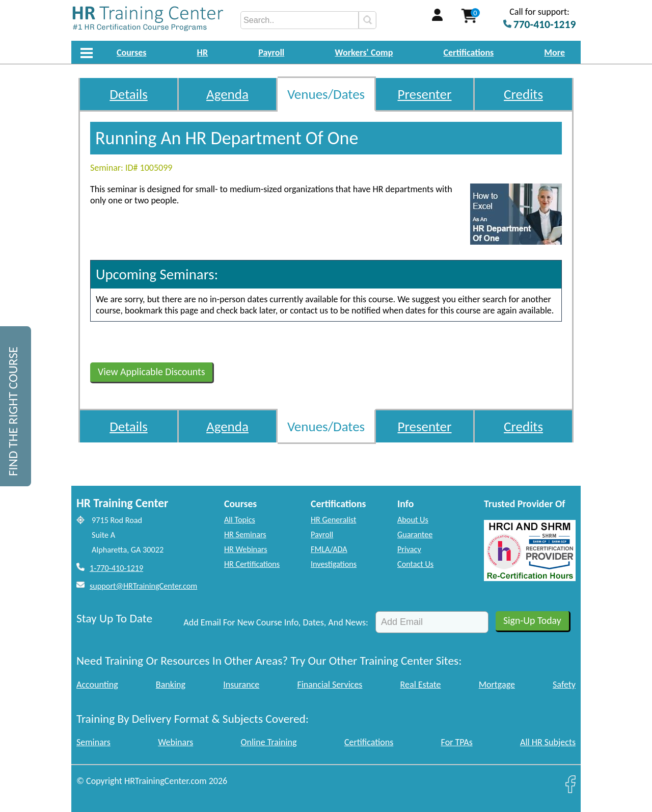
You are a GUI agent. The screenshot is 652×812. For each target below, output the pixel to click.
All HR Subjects (548, 742)
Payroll (271, 53)
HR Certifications (252, 564)
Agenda (227, 94)
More (554, 53)
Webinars (175, 742)
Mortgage (497, 685)
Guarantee (415, 534)
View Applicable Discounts (151, 372)
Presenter (425, 94)
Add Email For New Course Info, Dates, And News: (276, 622)
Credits (523, 94)
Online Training (269, 742)
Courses (131, 53)
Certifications (469, 53)
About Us (413, 520)
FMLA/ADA (329, 549)
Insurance (241, 685)
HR (203, 53)
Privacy (409, 549)
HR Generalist (333, 520)
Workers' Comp (364, 53)
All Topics (240, 520)
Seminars (93, 742)
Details (129, 94)
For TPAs (457, 742)
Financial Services (330, 685)
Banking (171, 685)
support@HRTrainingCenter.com (143, 586)
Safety (564, 685)
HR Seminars (245, 534)
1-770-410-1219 (116, 568)
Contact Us (415, 564)
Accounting (97, 685)
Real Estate (421, 685)
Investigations (334, 564)
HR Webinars (246, 549)
